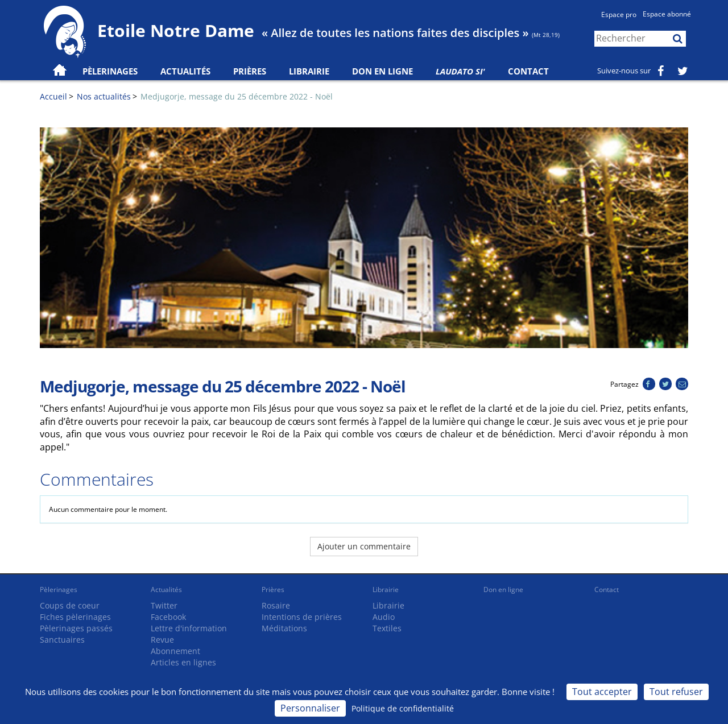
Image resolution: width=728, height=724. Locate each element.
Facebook (168, 617)
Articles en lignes (183, 662)
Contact (528, 71)
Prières (250, 71)
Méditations (284, 628)
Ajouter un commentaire (364, 546)
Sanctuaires (62, 640)
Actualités (166, 589)
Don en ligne (382, 71)
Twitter (164, 605)
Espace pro (619, 15)
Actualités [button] (185, 71)
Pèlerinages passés (76, 628)
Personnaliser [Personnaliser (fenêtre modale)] (310, 708)
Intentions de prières (302, 617)
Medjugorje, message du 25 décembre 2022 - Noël (237, 96)
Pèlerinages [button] (110, 71)
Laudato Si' (460, 71)
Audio (384, 617)
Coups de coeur (70, 605)
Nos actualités (104, 96)
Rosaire (276, 605)
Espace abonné (667, 14)
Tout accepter (602, 692)
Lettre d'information (189, 628)
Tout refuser (676, 692)
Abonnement (175, 651)
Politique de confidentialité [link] (403, 708)
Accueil (53, 96)
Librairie (309, 71)
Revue (162, 640)
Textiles (387, 628)
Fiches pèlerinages (75, 617)
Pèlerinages (59, 589)
